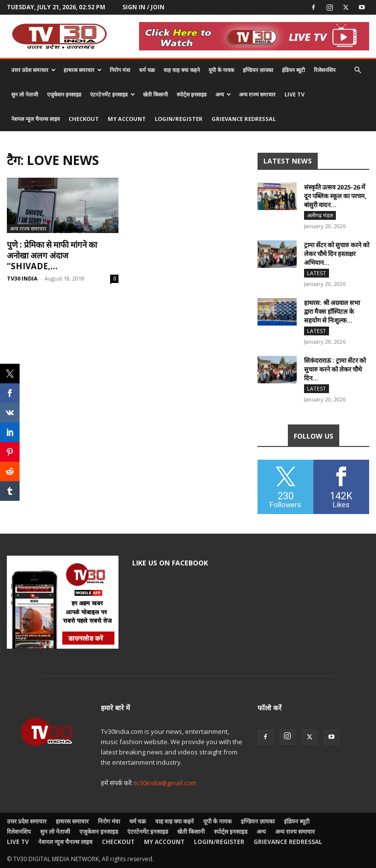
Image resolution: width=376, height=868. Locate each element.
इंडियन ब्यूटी (294, 70)
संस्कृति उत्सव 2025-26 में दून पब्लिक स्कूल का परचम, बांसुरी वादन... (335, 196)
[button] (357, 70)
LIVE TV (294, 94)
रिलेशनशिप (325, 70)
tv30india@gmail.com (165, 783)
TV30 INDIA (22, 278)
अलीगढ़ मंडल (320, 215)
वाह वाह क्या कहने (182, 70)
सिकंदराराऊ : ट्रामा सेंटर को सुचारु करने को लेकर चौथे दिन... (335, 369)
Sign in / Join (143, 7)
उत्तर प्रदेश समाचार (34, 70)
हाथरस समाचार (83, 70)
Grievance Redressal (244, 119)
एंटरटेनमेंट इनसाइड (113, 94)
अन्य (223, 94)
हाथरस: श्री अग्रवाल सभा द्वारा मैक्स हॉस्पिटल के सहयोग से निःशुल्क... (332, 311)
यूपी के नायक (221, 70)
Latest (317, 273)
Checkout (84, 119)
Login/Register (179, 119)
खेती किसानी (155, 94)
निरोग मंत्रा (120, 70)
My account (127, 119)
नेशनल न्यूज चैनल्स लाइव (35, 119)
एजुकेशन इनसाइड (64, 94)
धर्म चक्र (147, 70)
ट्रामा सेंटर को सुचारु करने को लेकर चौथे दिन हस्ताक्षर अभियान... (337, 254)
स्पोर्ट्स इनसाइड (192, 94)
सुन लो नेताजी (25, 94)
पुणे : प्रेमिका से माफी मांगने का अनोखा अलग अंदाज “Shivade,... (52, 255)
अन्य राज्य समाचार (257, 94)
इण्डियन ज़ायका (258, 70)
